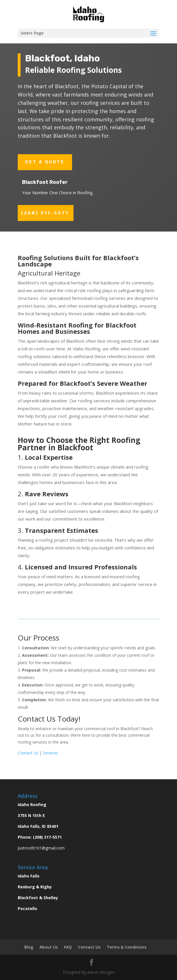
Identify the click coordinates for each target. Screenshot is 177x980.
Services (50, 753)
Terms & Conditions (127, 947)
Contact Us (28, 753)
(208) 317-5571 (45, 213)
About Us (49, 947)
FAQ (68, 947)
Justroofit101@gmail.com (41, 848)
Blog (29, 947)
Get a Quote (45, 162)
